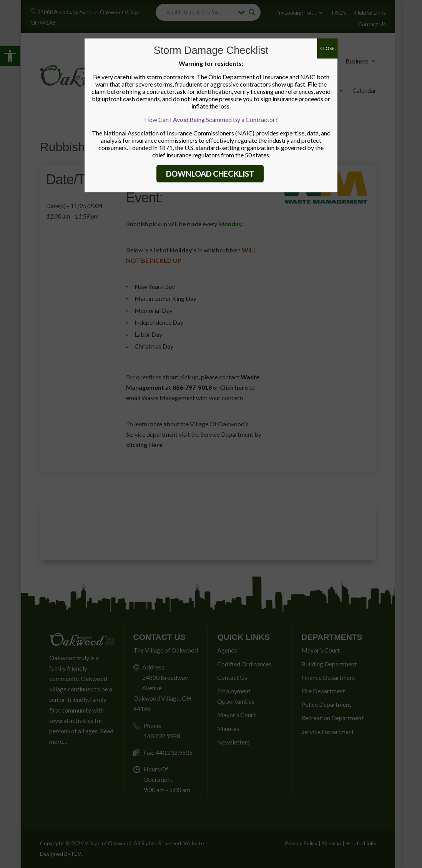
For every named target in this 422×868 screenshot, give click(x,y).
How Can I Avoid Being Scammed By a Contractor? (211, 119)
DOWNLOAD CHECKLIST (210, 174)
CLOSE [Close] (327, 48)
